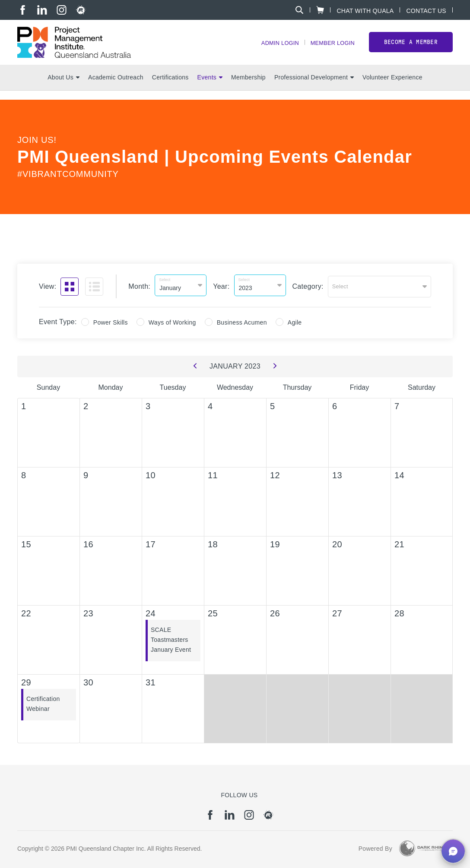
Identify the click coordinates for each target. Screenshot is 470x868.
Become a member (411, 47)
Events (210, 87)
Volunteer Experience (392, 87)
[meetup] (81, 10)
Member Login (330, 48)
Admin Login (273, 48)
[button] (453, 851)
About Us (64, 87)
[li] (42, 10)
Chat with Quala (365, 11)
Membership (248, 87)
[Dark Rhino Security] (422, 846)
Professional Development (314, 87)
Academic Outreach (116, 87)
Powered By (375, 846)
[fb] (23, 10)
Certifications (170, 87)
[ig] (62, 10)
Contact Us (426, 11)
